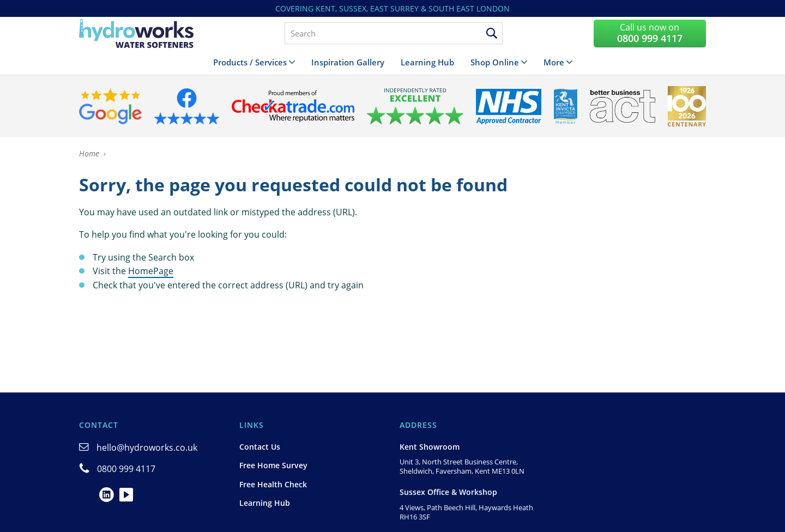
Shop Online (495, 62)
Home (89, 153)
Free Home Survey (273, 465)
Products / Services (250, 62)
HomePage (151, 271)
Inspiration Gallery (348, 62)
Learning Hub (427, 62)
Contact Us (260, 447)
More (554, 62)
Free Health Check (273, 484)
